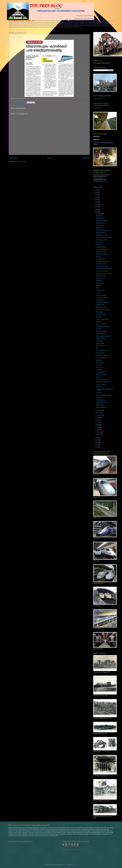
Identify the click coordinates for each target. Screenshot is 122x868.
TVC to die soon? (100, 353)
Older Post (86, 158)
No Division (99, 393)
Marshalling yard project (102, 220)
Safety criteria (99, 216)
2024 (96, 195)
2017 (96, 212)
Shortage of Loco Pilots (102, 235)
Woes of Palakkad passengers (104, 237)
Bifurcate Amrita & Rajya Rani (103, 230)
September (99, 415)
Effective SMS (100, 341)
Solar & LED (99, 228)
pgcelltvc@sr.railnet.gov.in (100, 181)
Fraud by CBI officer (101, 247)
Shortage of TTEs (100, 278)
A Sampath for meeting (102, 402)
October (98, 413)
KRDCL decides (100, 405)
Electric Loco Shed (101, 324)
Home (50, 158)
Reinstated (99, 281)
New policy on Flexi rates (102, 261)
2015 (96, 440)
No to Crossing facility (101, 379)
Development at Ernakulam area (104, 269)
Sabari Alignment (100, 223)
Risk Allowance (100, 225)
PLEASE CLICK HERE (14, 844)
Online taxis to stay (101, 276)
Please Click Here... (98, 99)
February (99, 432)
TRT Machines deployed (102, 298)
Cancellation (99, 370)
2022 (96, 200)
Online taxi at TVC (101, 346)
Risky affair (99, 360)
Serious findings (100, 343)
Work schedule (100, 300)
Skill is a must (99, 367)
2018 (96, 209)
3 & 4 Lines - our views (102, 271)
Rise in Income (100, 218)
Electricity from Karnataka (102, 382)
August (98, 418)
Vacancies (99, 286)
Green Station (99, 363)
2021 (96, 202)
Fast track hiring (100, 305)
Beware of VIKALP (101, 233)
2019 (96, 207)
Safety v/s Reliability (101, 295)
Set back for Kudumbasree (103, 326)
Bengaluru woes (100, 290)
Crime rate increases (101, 264)
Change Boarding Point (102, 249)
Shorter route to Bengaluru (103, 302)
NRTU (98, 288)
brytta (65, 865)
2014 (96, 442)
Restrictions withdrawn (102, 254)
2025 (96, 192)
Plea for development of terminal (104, 274)
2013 (96, 445)
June (98, 422)
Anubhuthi (99, 329)
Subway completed (101, 338)
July (97, 420)
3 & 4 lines (99, 293)
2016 (96, 438)
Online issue (99, 322)
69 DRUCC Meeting (101, 314)
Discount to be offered (102, 307)
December (99, 214)
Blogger (75, 865)
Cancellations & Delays (102, 355)
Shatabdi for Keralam (101, 252)
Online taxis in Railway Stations (104, 395)
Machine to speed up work (103, 310)
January (98, 434)
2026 (96, 190)
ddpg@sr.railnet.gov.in (99, 178)
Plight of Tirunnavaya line (102, 319)
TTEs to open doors (101, 384)
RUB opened (99, 242)
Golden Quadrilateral (101, 407)
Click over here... (97, 108)
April (98, 427)
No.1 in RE (99, 387)
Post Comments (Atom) (21, 162)
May (98, 425)
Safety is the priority (101, 334)
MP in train (99, 257)
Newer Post (13, 158)
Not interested (100, 283)
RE (97, 348)
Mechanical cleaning (101, 375)
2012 (96, 447)
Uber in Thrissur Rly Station (103, 336)
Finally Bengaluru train (102, 240)
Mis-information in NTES (102, 266)
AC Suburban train (101, 259)
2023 (96, 197)
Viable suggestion (100, 372)
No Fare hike (99, 245)
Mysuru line (99, 377)
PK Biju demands (100, 400)
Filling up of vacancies (102, 331)
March (98, 430)
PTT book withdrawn (101, 358)
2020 (96, 204)
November (99, 410)
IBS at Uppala (99, 312)
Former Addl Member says (103, 351)
